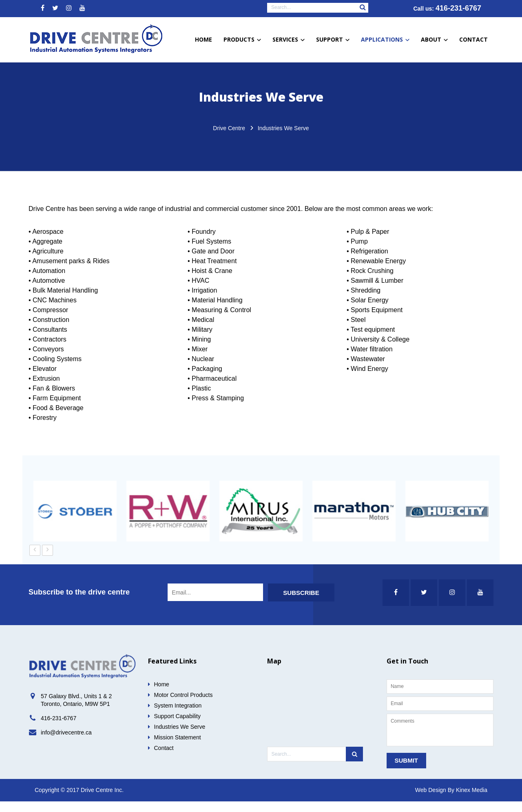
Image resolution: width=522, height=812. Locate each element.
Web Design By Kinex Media (451, 801)
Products (242, 39)
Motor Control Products (184, 706)
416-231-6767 (458, 8)
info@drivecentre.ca (66, 743)
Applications (385, 39)
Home (203, 39)
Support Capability (177, 727)
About (434, 39)
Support (333, 39)
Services (289, 39)
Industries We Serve (180, 737)
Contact (473, 39)
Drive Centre (229, 139)
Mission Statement (178, 748)
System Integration (178, 716)
